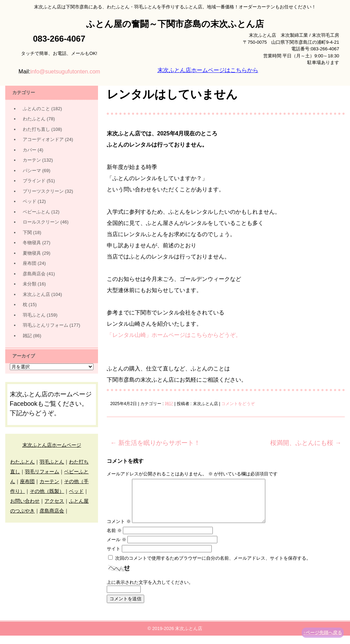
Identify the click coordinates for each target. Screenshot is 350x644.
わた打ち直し (36, 129)
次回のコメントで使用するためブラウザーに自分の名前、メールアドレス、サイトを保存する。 (213, 567)
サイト (114, 557)
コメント (119, 530)
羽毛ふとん (34, 315)
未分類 (30, 284)
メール (117, 548)
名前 (114, 539)
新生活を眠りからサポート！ (155, 443)
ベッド (30, 201)
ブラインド (34, 181)
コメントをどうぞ (238, 404)
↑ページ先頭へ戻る (323, 633)
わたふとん (34, 119)
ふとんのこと (36, 109)
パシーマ (32, 171)
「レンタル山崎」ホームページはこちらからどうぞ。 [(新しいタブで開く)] (174, 335)
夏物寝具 (32, 253)
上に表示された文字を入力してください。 (150, 591)
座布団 (30, 263)
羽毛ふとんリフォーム (45, 325)
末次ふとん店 (36, 294)
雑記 (169, 404)
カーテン (32, 160)
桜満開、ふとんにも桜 (306, 443)
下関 (27, 232)
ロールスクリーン (41, 222)
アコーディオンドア (43, 139)
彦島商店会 (34, 274)
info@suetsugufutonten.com (65, 72)
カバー (30, 150)
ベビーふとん (36, 212)
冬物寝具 (32, 243)
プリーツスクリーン (43, 191)
